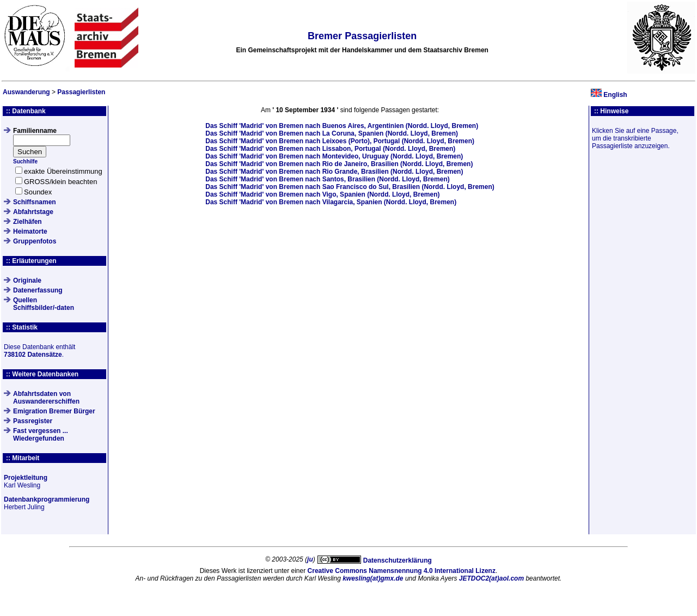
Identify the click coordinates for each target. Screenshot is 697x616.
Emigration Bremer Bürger (54, 411)
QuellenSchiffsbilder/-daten (44, 304)
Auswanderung (26, 92)
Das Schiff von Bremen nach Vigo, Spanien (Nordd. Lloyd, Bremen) (322, 194)
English (615, 95)
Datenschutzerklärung (398, 560)
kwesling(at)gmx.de (373, 578)
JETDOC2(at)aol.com (491, 578)
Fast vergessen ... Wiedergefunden (41, 435)
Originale (27, 280)
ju (310, 559)
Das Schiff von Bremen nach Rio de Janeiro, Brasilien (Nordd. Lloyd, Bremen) (339, 164)
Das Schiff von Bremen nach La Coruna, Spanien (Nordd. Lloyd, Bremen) (332, 133)
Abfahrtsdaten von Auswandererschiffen (46, 398)
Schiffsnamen (35, 202)
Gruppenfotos (35, 241)
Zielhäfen (27, 222)
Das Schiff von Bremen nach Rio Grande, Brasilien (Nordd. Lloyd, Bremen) (334, 172)
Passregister (33, 421)
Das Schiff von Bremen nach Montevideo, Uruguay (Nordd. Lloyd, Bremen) (334, 156)
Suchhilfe (25, 161)
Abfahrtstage (33, 212)
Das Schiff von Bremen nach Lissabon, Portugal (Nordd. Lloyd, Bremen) (330, 149)
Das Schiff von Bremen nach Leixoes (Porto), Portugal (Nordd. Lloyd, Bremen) (340, 141)
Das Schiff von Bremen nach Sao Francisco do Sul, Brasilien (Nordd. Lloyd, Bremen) (350, 187)
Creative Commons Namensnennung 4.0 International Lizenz (402, 571)
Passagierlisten (81, 92)
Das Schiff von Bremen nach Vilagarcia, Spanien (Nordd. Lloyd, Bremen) (331, 202)
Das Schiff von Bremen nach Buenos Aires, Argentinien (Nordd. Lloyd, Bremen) (342, 126)
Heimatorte (30, 231)
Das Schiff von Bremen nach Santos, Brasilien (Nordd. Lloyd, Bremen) (327, 179)
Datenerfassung (38, 290)
